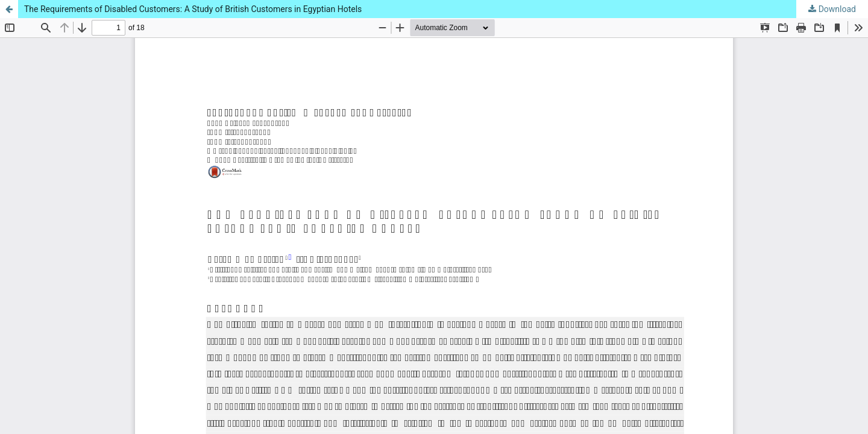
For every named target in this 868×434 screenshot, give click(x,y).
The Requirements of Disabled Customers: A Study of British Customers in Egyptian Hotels (193, 9)
